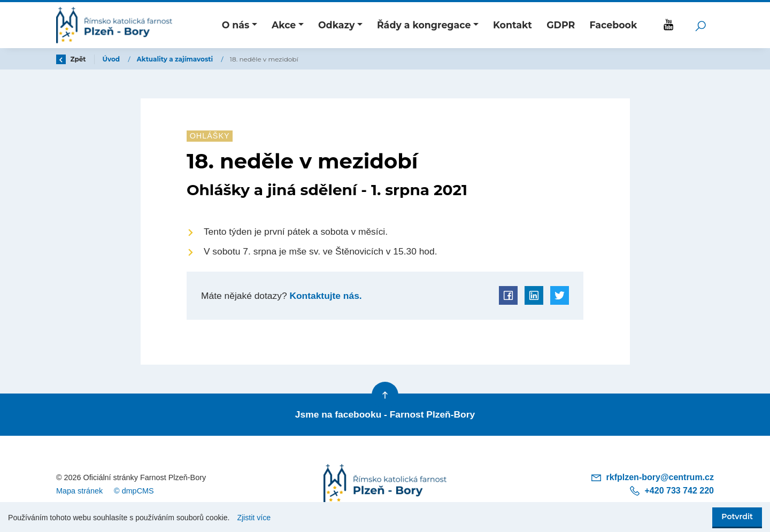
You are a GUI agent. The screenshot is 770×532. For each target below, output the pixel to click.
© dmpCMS (134, 491)
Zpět (71, 59)
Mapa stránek (79, 491)
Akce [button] (284, 25)
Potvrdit (737, 516)
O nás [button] (236, 25)
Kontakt (513, 25)
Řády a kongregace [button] (424, 25)
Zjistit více (254, 518)
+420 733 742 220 (671, 491)
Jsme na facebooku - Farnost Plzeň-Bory (385, 414)
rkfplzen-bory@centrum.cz (652, 477)
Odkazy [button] (336, 25)
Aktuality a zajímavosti (176, 59)
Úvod (112, 59)
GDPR (561, 25)
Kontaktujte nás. (325, 296)
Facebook (613, 25)
